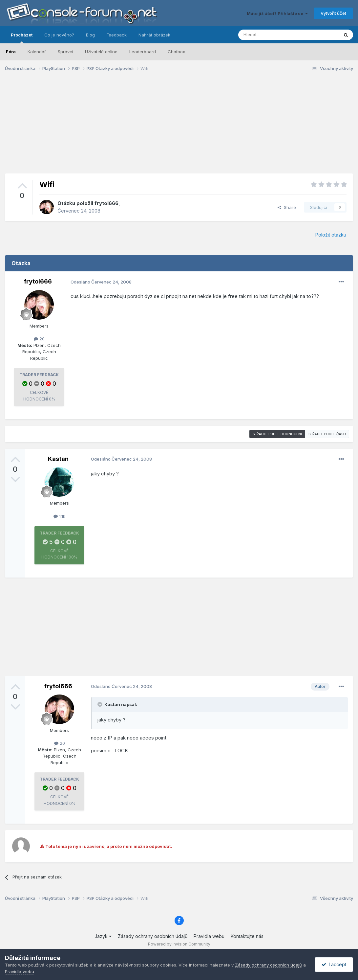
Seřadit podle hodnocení (277, 434)
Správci (65, 52)
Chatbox (176, 52)
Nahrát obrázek (154, 35)
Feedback (117, 35)
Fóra (11, 52)
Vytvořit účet (333, 13)
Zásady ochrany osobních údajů (153, 936)
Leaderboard (143, 52)
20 (39, 339)
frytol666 (106, 203)
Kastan (58, 459)
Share (287, 207)
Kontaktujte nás (247, 936)
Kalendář (37, 52)
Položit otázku (331, 235)
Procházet (22, 38)
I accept (334, 964)
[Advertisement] (179, 127)
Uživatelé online (101, 52)
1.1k (59, 516)
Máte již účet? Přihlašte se (277, 13)
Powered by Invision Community (179, 944)
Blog (90, 35)
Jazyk (103, 936)
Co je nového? (59, 35)
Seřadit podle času (327, 434)
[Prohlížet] (272, 35)
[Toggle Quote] (100, 704)
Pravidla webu (209, 936)
